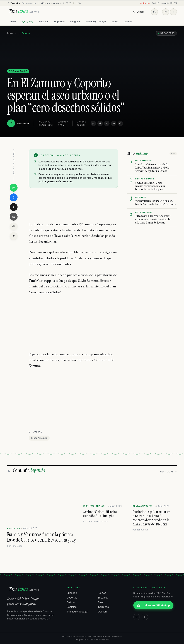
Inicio (13, 22)
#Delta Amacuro (39, 438)
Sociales (72, 607)
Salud (101, 602)
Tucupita (103, 598)
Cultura (71, 602)
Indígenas (103, 607)
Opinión (128, 22)
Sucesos (44, 22)
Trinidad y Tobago (96, 22)
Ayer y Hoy (27, 22)
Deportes (59, 22)
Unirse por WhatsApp (153, 605)
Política (102, 593)
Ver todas (168, 472)
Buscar (139, 12)
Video (115, 22)
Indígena (75, 22)
